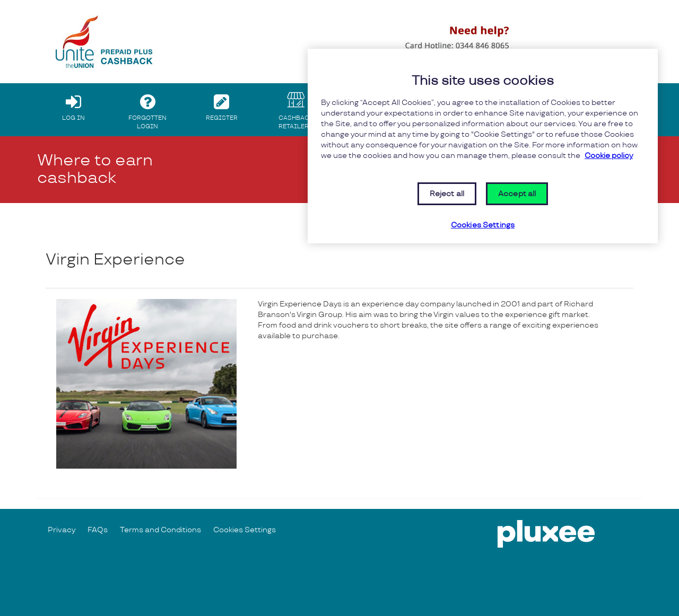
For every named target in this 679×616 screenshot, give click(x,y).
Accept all (517, 194)
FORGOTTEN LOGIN (148, 109)
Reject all (447, 194)
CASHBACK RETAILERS (296, 109)
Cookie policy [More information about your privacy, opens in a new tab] (609, 156)
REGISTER (222, 105)
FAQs (98, 530)
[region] (483, 146)
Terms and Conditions (160, 530)
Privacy (62, 530)
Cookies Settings (245, 530)
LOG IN (73, 105)
